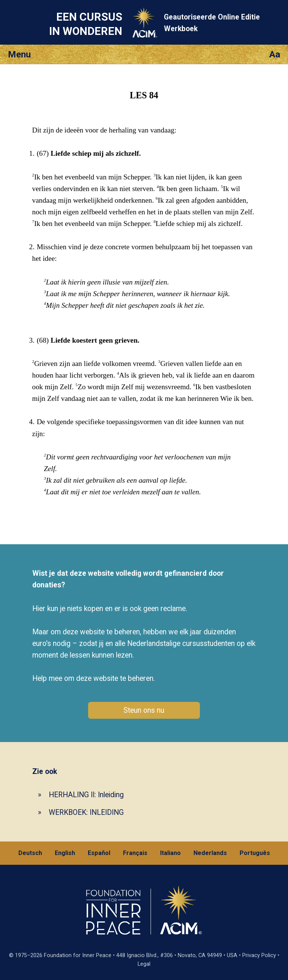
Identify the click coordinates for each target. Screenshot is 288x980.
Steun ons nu (144, 710)
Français (135, 853)
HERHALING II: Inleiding (86, 795)
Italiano (170, 853)
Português (255, 853)
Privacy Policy (259, 955)
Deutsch (30, 853)
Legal (144, 964)
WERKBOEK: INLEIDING (86, 812)
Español (99, 853)
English (65, 853)
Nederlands (210, 853)
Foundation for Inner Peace (78, 955)
